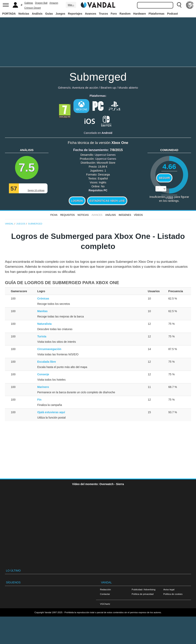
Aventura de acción (85, 88)
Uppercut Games (105, 155)
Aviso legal (169, 589)
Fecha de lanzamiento (90, 150)
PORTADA (9, 14)
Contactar (105, 594)
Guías (49, 14)
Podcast (172, 14)
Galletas (29, 3)
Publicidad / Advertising (144, 589)
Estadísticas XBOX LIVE (107, 201)
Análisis (37, 14)
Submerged (98, 77)
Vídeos (138, 215)
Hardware (140, 14)
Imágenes (125, 215)
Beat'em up (108, 88)
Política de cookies (173, 594)
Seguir (164, 178)
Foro (114, 14)
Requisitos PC (98, 190)
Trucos (104, 14)
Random (125, 14)
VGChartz (105, 604)
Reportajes (75, 14)
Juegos (60, 14)
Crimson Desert (33, 8)
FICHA (54, 215)
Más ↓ (71, 5)
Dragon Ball (41, 3)
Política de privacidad (143, 594)
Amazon (54, 3)
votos (169, 198)
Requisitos (67, 215)
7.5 (27, 168)
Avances (91, 14)
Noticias (24, 14)
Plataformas (156, 14)
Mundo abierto (128, 88)
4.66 (169, 167)
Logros (77, 201)
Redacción (105, 589)
